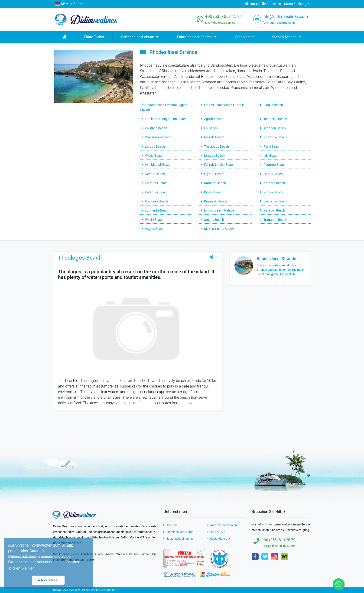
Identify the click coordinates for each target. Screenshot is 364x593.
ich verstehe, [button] (48, 580)
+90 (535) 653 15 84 (224, 16)
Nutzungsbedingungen (179, 539)
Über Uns (171, 525)
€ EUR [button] (75, 4)
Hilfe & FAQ (216, 532)
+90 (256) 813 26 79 (279, 540)
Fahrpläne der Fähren (178, 532)
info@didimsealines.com (285, 16)
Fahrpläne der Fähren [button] (197, 37)
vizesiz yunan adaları (222, 525)
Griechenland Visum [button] (140, 37)
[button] (61, 4)
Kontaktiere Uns (219, 539)
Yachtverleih (244, 37)
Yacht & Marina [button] (287, 37)
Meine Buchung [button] (295, 4)
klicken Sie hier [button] (21, 568)
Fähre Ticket (94, 37)
